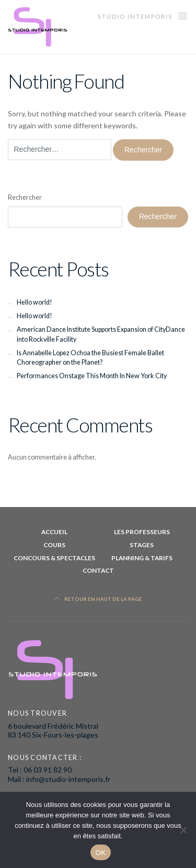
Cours (54, 545)
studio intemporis (143, 15)
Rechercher (25, 197)
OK (101, 853)
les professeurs (142, 532)
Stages (142, 545)
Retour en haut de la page (98, 599)
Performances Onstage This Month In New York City (92, 376)
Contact (98, 570)
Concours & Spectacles (54, 558)
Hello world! (34, 302)
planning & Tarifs (142, 558)
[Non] (183, 830)
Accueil (54, 532)
